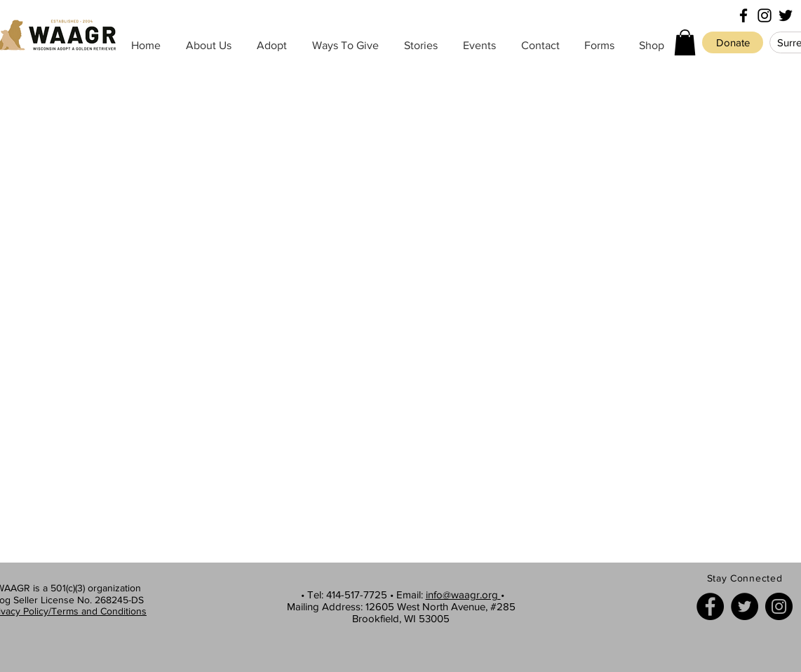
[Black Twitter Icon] (786, 15)
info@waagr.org (463, 594)
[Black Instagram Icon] (765, 15)
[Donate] (733, 42)
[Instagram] (779, 606)
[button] (685, 42)
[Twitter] (745, 606)
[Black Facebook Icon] (743, 15)
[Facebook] (710, 606)
